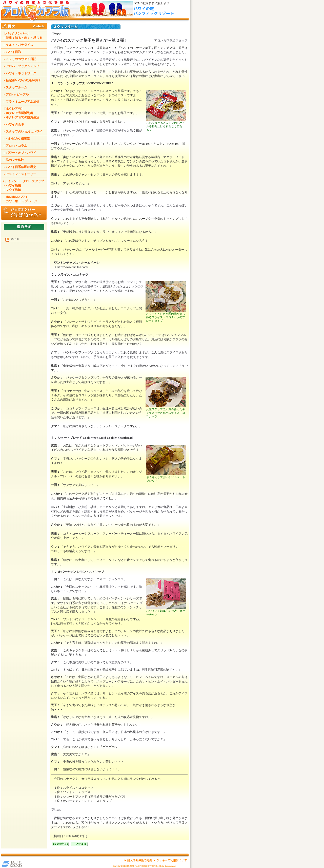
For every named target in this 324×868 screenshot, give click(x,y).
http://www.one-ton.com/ (73, 267)
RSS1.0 (14, 239)
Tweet (57, 34)
